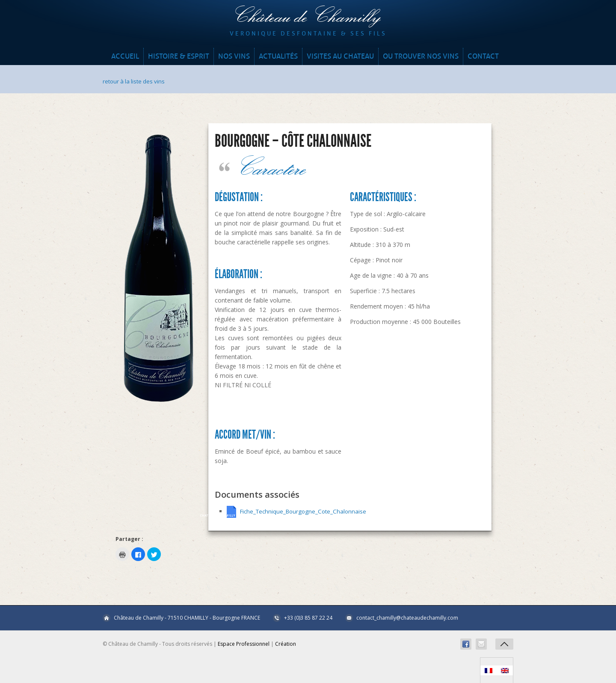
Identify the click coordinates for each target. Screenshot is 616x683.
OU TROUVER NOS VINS (421, 56)
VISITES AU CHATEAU (340, 56)
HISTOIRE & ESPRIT (179, 56)
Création (286, 643)
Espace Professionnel (244, 643)
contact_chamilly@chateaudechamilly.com (407, 617)
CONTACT (483, 56)
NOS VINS (234, 56)
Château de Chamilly (308, 17)
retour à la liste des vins (135, 81)
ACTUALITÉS (278, 56)
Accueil (125, 56)
